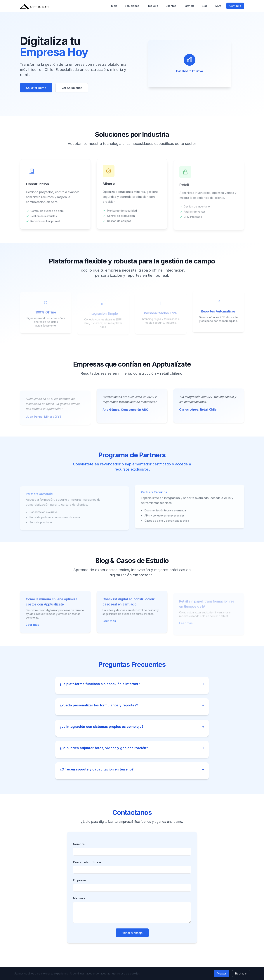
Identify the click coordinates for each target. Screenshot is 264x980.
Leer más (33, 627)
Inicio (114, 6)
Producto (152, 6)
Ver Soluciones (72, 88)
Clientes (171, 6)
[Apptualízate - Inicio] (35, 6)
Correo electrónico (87, 862)
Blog (205, 6)
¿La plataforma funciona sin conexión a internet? (132, 684)
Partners (189, 6)
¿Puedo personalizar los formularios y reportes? (132, 705)
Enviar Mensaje (132, 933)
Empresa (79, 880)
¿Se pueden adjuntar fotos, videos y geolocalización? (132, 748)
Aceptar (221, 973)
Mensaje (79, 898)
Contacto (235, 6)
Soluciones (132, 6)
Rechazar (241, 973)
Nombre (79, 844)
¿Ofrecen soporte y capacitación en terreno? (132, 769)
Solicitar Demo (36, 88)
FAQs (218, 6)
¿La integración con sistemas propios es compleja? (132, 727)
